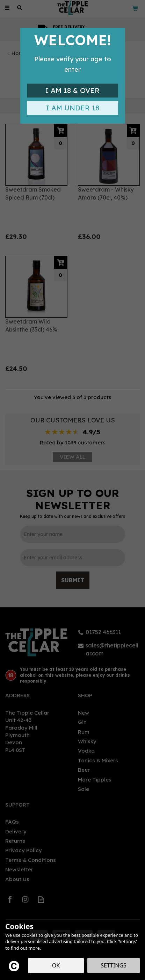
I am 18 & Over (72, 90)
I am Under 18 (73, 108)
